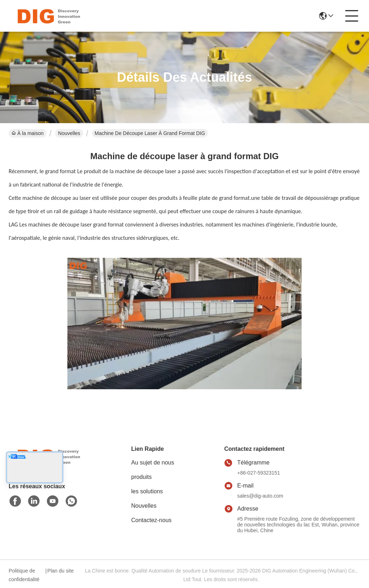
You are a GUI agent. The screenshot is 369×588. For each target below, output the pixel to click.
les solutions (147, 491)
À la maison (28, 133)
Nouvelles (69, 133)
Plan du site (60, 571)
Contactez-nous (151, 520)
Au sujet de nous (153, 463)
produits (141, 477)
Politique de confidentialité (24, 575)
